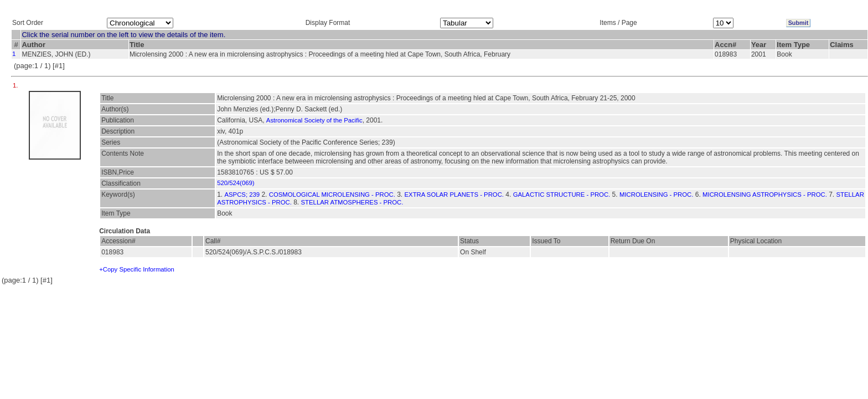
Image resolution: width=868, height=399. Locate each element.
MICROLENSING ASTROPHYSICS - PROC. (765, 195)
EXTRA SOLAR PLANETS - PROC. (454, 195)
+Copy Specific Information (137, 269)
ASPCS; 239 (242, 195)
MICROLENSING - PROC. (656, 195)
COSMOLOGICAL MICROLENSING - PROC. (332, 195)
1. (16, 85)
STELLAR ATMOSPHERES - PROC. (352, 202)
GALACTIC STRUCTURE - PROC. (562, 195)
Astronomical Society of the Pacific (314, 120)
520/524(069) (236, 183)
